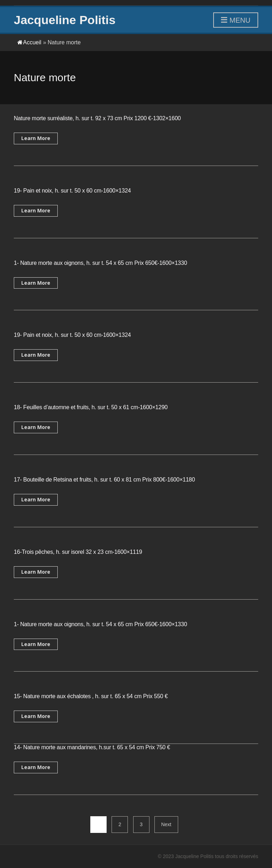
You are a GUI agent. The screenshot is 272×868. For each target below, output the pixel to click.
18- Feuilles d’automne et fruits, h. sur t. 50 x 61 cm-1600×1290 (91, 407)
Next (166, 824)
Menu (236, 21)
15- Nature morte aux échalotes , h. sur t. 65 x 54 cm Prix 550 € (91, 696)
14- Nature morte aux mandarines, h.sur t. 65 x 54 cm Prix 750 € (92, 747)
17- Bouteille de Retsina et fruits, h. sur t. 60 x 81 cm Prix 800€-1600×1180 (104, 480)
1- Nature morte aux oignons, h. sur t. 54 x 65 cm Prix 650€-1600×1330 (100, 263)
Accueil (29, 42)
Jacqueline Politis (65, 20)
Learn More (36, 138)
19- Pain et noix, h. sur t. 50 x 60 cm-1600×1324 (72, 191)
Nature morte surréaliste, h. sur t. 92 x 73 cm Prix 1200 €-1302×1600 (97, 118)
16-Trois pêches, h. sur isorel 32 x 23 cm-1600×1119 (78, 552)
